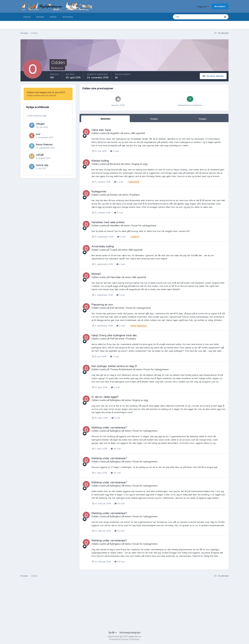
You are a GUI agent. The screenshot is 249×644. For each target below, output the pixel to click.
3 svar (119, 213)
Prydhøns (135, 195)
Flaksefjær (115, 277)
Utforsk (27, 17)
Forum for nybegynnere (144, 225)
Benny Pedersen (44, 145)
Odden (95, 133)
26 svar (116, 449)
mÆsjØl (40, 155)
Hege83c (115, 133)
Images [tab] (154, 119)
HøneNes (115, 225)
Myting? (96, 274)
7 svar (114, 356)
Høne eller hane (101, 130)
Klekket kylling (100, 161)
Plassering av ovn (102, 305)
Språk (113, 632)
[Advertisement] (116, 605)
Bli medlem (220, 6)
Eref (112, 308)
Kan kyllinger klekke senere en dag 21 (114, 366)
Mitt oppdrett (138, 133)
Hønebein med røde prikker (108, 222)
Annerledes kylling (103, 246)
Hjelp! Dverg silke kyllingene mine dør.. (115, 335)
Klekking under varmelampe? (109, 427)
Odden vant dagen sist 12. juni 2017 (46, 92)
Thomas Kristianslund (121, 369)
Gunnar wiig (42, 165)
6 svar (116, 418)
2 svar (115, 151)
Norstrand (115, 164)
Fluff (112, 339)
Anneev (114, 195)
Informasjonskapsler (130, 632)
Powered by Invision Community (124, 639)
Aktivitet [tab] (105, 119)
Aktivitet (40, 17)
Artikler (53, 17)
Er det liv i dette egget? (105, 397)
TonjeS (114, 250)
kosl (38, 134)
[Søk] (184, 17)
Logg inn (203, 7)
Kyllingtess (115, 400)
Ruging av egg (140, 164)
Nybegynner (99, 191)
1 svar (121, 237)
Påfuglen (40, 124)
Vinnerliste (68, 17)
